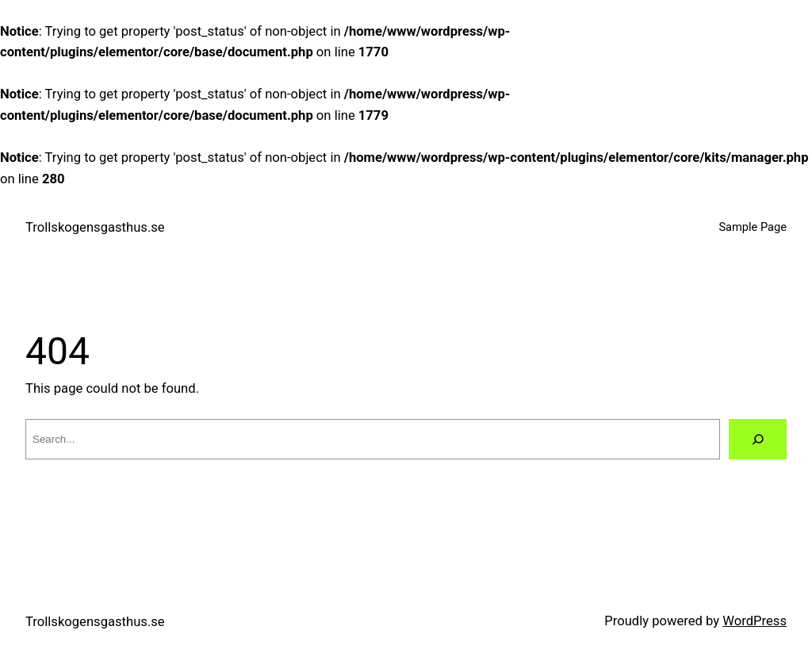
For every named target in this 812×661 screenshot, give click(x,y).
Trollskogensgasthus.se (95, 227)
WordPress (755, 621)
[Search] (758, 439)
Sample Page (753, 227)
